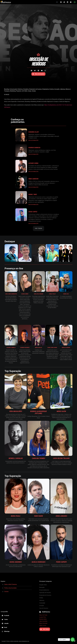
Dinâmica (20, 89)
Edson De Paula (43, 615)
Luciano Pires (43, 617)
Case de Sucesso (44, 608)
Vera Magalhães (16, 411)
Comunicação (13, 89)
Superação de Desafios (45, 593)
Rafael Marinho (16, 562)
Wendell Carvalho (16, 458)
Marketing (13, 91)
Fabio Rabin (38, 516)
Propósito (19, 91)
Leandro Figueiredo (25, 348)
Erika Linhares (61, 516)
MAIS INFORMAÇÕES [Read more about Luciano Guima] (33, 172)
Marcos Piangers (66, 348)
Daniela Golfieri (43, 619)
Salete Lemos (43, 625)
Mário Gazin (61, 411)
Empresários (46, 89)
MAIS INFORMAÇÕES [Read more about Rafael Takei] (33, 205)
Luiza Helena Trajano (61, 458)
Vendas (34, 91)
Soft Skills (24, 91)
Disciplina (26, 89)
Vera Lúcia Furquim (38, 294)
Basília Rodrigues (39, 562)
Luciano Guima (33, 163)
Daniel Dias (66, 294)
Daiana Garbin (25, 294)
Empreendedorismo (44, 590)
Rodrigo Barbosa (34, 148)
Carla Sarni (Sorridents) (11, 294)
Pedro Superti (61, 562)
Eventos (52, 89)
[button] (57, 2)
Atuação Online (43, 585)
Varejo (29, 91)
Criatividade (42, 603)
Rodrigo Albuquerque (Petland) (38, 412)
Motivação (42, 587)
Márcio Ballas (38, 348)
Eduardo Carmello (11, 348)
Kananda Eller (34, 132)
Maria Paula (16, 516)
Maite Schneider (43, 623)
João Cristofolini (43, 621)
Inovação (57, 89)
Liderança (63, 89)
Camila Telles (52, 294)
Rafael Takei (33, 194)
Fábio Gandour (33, 179)
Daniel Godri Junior (52, 348)
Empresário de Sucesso (35, 89)
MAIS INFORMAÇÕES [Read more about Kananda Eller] (33, 140)
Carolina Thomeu (38, 458)
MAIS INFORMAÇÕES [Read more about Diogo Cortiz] (33, 223)
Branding (7, 89)
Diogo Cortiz (33, 212)
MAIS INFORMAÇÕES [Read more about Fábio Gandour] (33, 187)
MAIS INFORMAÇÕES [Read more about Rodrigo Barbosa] (33, 154)
